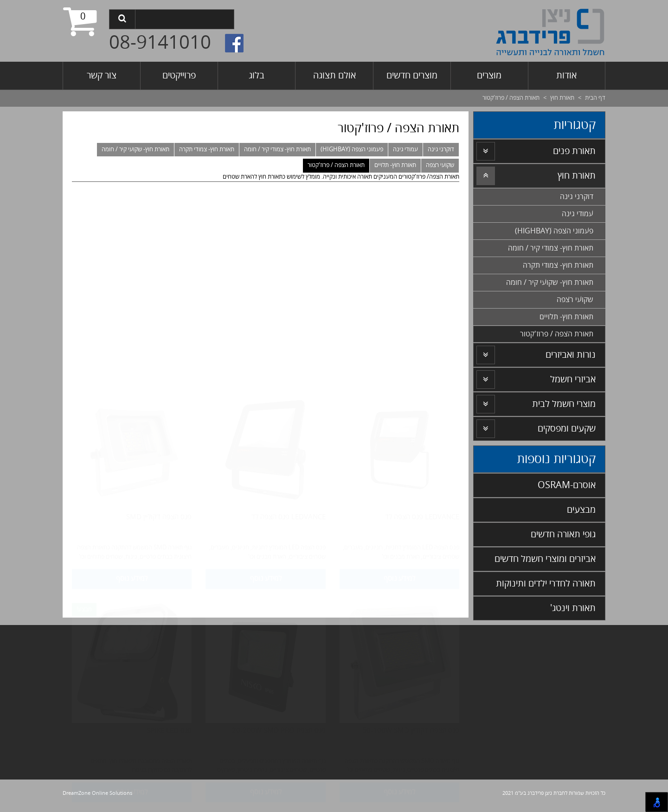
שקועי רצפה (440, 165)
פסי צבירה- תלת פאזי (481, 677)
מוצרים (489, 75)
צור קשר (102, 75)
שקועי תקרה (587, 694)
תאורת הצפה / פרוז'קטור (336, 165)
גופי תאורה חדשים (563, 534)
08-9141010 (160, 43)
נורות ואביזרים (571, 355)
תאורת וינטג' (573, 608)
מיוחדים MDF (492, 694)
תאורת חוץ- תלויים (395, 165)
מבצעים (581, 510)
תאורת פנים (574, 151)
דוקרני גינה (441, 149)
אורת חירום (491, 745)
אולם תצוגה (334, 75)
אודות (566, 75)
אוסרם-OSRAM (567, 485)
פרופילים (592, 745)
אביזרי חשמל (573, 379)
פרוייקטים (179, 75)
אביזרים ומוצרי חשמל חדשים (545, 559)
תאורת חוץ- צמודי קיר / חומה (277, 149)
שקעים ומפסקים (567, 429)
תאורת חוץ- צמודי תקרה (207, 149)
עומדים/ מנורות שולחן (479, 642)
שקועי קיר (591, 711)
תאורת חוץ (562, 98)
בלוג (257, 75)
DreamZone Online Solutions (97, 793)
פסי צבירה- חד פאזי (484, 659)
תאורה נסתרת (492, 728)
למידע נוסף (399, 385)
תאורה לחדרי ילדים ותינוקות (546, 583)
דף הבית (595, 98)
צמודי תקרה (588, 642)
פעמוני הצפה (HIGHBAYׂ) (352, 149)
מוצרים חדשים (412, 75)
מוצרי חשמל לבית (564, 404)
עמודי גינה (405, 149)
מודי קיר (589, 677)
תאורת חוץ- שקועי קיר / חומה (135, 149)
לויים (594, 659)
